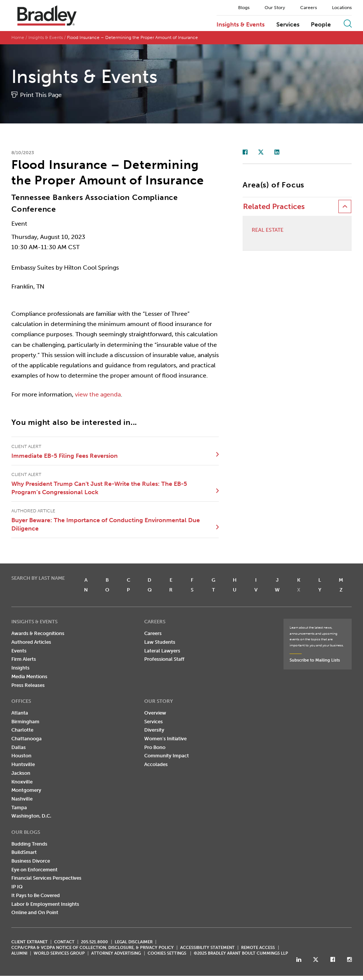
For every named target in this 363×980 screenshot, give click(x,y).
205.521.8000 (94, 942)
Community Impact (167, 756)
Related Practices (274, 207)
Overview (155, 713)
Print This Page (41, 95)
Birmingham (25, 722)
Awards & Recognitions (38, 634)
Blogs (244, 8)
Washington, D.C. (31, 816)
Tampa (19, 808)
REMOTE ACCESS (258, 948)
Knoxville (22, 782)
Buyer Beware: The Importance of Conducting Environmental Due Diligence (106, 525)
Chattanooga (26, 739)
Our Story (275, 8)
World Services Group (59, 954)
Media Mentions (29, 677)
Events (19, 651)
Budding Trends (29, 844)
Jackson (21, 773)
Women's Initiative (165, 739)
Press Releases (28, 686)
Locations (342, 8)
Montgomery (26, 790)
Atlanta (20, 713)
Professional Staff (164, 659)
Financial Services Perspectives (46, 878)
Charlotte (22, 730)
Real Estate (268, 231)
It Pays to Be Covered (36, 896)
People (321, 25)
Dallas (19, 748)
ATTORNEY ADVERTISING (116, 954)
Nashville (22, 799)
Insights (20, 668)
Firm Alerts (24, 659)
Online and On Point (35, 913)
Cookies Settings (167, 954)
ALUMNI (19, 954)
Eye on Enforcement (34, 870)
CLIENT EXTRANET (30, 942)
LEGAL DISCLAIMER (134, 942)
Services (288, 25)
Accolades (156, 765)
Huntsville (23, 765)
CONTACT (64, 942)
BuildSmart (24, 853)
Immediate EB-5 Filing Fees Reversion (65, 456)
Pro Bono (155, 748)
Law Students (160, 642)
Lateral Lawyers (162, 651)
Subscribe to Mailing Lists (315, 661)
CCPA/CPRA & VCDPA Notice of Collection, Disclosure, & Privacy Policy (93, 948)
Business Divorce (31, 861)
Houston (21, 756)
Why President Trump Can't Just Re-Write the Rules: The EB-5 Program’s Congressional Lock (99, 488)
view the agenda (98, 395)
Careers (308, 8)
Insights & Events (241, 25)
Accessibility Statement (207, 948)
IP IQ (17, 887)
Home (18, 38)
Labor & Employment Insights (45, 904)
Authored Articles (31, 642)
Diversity (154, 730)
